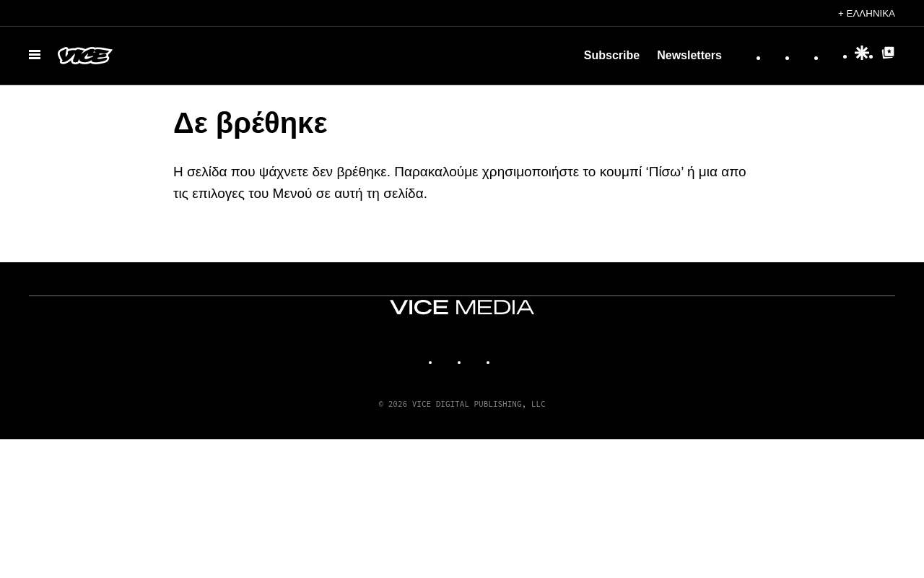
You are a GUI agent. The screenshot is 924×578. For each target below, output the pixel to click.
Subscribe (612, 55)
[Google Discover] (862, 56)
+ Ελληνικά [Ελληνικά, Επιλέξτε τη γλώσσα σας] (867, 13)
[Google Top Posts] (888, 56)
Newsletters (689, 55)
